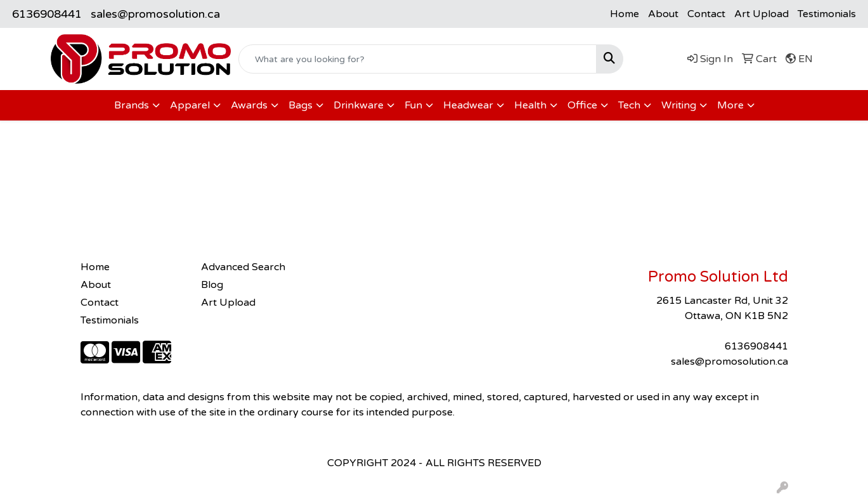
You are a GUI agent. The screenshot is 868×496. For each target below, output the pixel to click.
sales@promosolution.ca (155, 14)
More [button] (730, 105)
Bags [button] (301, 105)
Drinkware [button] (359, 105)
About (663, 14)
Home (625, 14)
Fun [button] (413, 105)
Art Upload (761, 14)
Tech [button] (629, 105)
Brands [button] (132, 105)
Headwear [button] (468, 105)
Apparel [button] (190, 105)
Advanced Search (243, 267)
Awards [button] (249, 105)
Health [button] (530, 105)
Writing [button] (679, 105)
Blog (212, 285)
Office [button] (582, 105)
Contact (706, 14)
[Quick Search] (417, 59)
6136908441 (47, 14)
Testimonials (827, 14)
